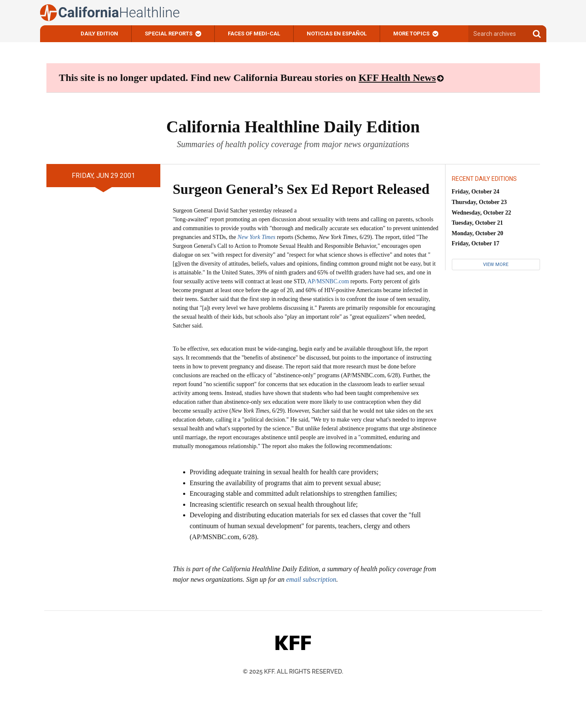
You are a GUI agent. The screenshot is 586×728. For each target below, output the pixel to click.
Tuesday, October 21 (478, 223)
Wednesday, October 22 (482, 213)
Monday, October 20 (478, 233)
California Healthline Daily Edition (293, 127)
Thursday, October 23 (479, 202)
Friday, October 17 (476, 243)
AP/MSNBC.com (328, 281)
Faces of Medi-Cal (254, 34)
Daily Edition (99, 34)
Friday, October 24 (476, 192)
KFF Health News (397, 78)
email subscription (311, 579)
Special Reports (169, 34)
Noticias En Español (337, 34)
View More (496, 265)
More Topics (411, 34)
